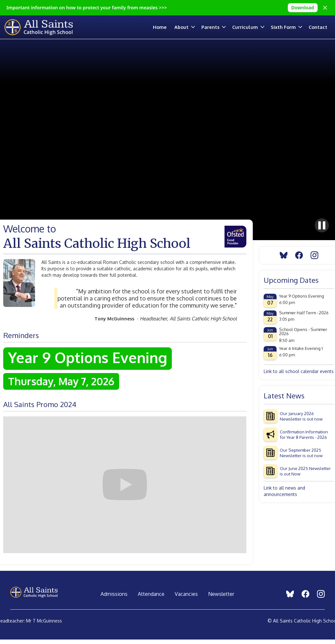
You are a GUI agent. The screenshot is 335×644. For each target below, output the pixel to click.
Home (160, 27)
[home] (43, 27)
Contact (318, 27)
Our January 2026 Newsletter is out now (301, 416)
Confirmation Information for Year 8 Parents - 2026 (304, 434)
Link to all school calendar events (299, 371)
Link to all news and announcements (284, 491)
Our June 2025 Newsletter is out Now (305, 471)
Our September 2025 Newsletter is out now (301, 453)
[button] (188, 27)
